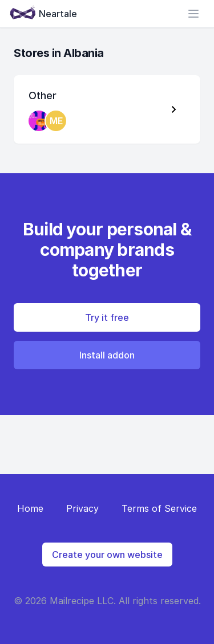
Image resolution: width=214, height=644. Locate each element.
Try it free (107, 317)
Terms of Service (159, 508)
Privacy (82, 508)
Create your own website (107, 555)
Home (30, 508)
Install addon (107, 355)
